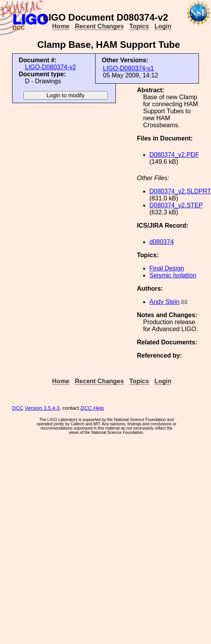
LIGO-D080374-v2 (51, 67)
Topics (139, 26)
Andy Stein (164, 302)
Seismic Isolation (173, 275)
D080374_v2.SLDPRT (180, 191)
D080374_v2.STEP (176, 205)
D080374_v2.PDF (174, 155)
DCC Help (92, 408)
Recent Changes (99, 26)
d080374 (161, 242)
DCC (18, 408)
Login (163, 26)
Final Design (167, 268)
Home (61, 26)
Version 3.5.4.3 (42, 408)
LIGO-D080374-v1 (129, 68)
